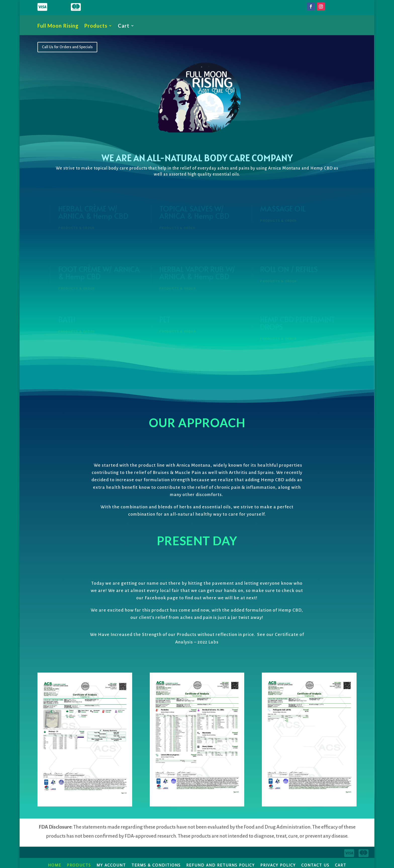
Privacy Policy (278, 865)
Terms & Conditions (156, 865)
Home (55, 865)
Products (96, 26)
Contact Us (315, 865)
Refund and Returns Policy (220, 865)
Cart (124, 26)
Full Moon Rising (58, 26)
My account (111, 865)
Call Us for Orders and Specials (67, 47)
